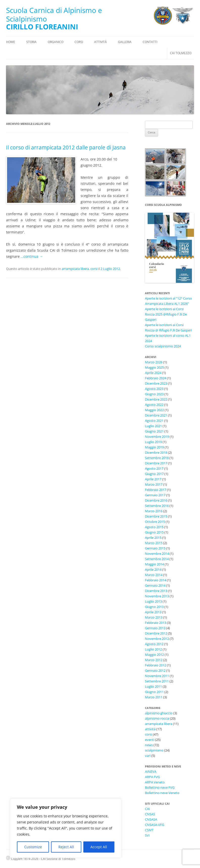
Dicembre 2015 (156, 516)
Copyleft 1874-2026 (22, 859)
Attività (101, 42)
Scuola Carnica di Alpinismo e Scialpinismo (54, 15)
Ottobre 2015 (155, 522)
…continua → (32, 256)
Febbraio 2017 (156, 490)
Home (11, 42)
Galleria (125, 42)
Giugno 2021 (154, 431)
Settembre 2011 (157, 681)
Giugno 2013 (154, 607)
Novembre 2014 (157, 554)
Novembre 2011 (157, 676)
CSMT (149, 830)
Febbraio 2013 (156, 623)
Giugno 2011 (154, 692)
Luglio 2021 (153, 426)
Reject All (66, 847)
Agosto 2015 (154, 527)
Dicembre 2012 (156, 633)
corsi (94, 269)
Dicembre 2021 (156, 415)
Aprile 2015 (153, 538)
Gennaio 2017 (155, 495)
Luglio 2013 (153, 601)
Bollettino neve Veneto (162, 793)
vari (148, 756)
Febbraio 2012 (156, 665)
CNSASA (151, 819)
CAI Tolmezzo (181, 53)
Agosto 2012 (154, 644)
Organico (56, 42)
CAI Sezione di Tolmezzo (58, 859)
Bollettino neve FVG (160, 787)
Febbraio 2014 (156, 580)
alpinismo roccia (157, 718)
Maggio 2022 (154, 410)
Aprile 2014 (153, 569)
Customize (33, 847)
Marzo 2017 (154, 484)
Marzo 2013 (154, 617)
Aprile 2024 (153, 373)
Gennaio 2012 (155, 670)
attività (150, 729)
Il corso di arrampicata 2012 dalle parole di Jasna (66, 147)
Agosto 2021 (154, 421)
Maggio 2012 (154, 655)
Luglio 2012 (153, 649)
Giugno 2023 (154, 394)
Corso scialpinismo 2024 (163, 346)
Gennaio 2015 (155, 548)
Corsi (79, 42)
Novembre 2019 (157, 437)
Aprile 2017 (153, 479)
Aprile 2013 (153, 612)
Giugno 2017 (154, 474)
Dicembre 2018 (156, 452)
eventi (150, 740)
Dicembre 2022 (156, 399)
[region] (66, 828)
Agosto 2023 (154, 389)
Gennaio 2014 (155, 585)
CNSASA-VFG (155, 825)
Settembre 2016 (157, 506)
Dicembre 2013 (156, 591)
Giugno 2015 (154, 532)
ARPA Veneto (155, 782)
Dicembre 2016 (156, 500)
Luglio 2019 (153, 442)
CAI (147, 809)
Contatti (150, 42)
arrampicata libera (75, 269)
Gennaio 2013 (155, 628)
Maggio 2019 (154, 447)
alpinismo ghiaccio (159, 713)
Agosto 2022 (154, 405)
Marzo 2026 (154, 362)
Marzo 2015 (154, 543)
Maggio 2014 (154, 564)
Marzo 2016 (154, 511)
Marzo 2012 (154, 660)
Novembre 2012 (157, 639)
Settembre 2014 (157, 559)
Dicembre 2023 (156, 383)
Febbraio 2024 (156, 378)
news (149, 745)
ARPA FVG (152, 777)
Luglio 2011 (153, 686)
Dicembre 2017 (156, 463)
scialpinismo (154, 750)
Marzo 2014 (154, 575)
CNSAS (150, 814)
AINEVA (151, 772)
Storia (31, 42)
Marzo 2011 (154, 697)
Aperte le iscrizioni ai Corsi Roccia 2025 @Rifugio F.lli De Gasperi (166, 314)
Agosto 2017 (154, 468)
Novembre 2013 (157, 596)
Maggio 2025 (154, 367)
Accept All (99, 847)
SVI (147, 835)
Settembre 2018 (157, 458)
